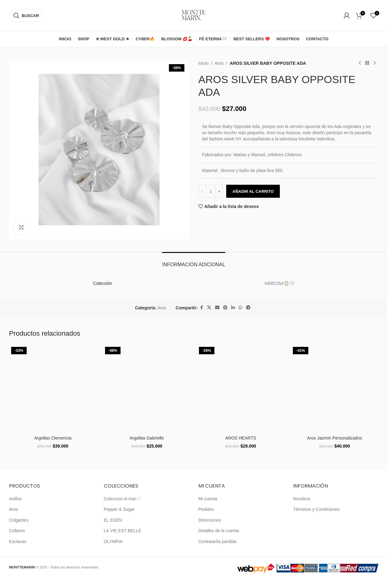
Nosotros (302, 499)
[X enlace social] (209, 308)
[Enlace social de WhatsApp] (240, 308)
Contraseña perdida (217, 541)
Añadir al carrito (253, 191)
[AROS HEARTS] (241, 389)
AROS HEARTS (240, 438)
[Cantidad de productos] (211, 191)
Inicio (203, 63)
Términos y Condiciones (316, 509)
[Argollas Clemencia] (53, 389)
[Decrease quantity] (202, 191)
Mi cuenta (208, 499)
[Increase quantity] (219, 191)
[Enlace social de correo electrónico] (217, 308)
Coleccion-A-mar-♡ (123, 499)
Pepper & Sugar (119, 509)
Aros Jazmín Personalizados (335, 438)
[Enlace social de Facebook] (201, 308)
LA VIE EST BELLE (123, 531)
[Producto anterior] (360, 63)
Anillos (15, 499)
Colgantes (19, 520)
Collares (17, 531)
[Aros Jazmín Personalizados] (335, 389)
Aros (219, 63)
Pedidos (206, 509)
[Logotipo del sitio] (194, 15)
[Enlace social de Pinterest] (225, 308)
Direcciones (210, 520)
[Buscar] (26, 15)
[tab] (194, 261)
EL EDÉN (113, 520)
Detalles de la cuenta (219, 531)
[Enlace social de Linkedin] (233, 308)
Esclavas (18, 541)
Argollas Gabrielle (147, 438)
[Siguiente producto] (375, 63)
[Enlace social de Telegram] (248, 308)
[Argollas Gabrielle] (147, 389)
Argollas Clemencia (53, 438)
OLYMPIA (113, 541)
